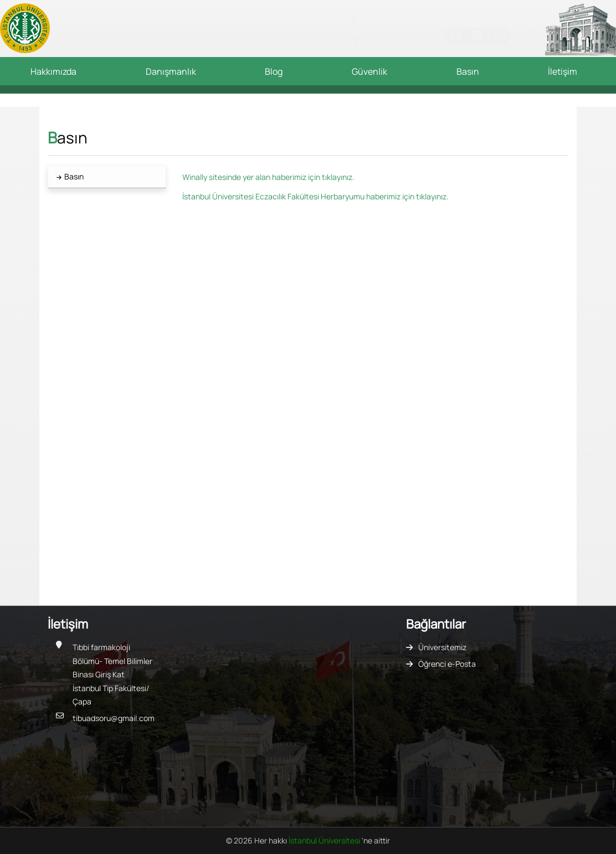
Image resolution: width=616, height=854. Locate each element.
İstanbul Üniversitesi (325, 840)
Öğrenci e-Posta (447, 664)
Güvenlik (369, 71)
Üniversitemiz (442, 647)
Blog (274, 71)
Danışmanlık (171, 71)
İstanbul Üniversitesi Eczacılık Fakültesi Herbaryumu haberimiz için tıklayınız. (315, 196)
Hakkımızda (53, 71)
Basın (468, 71)
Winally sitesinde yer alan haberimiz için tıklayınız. (268, 177)
